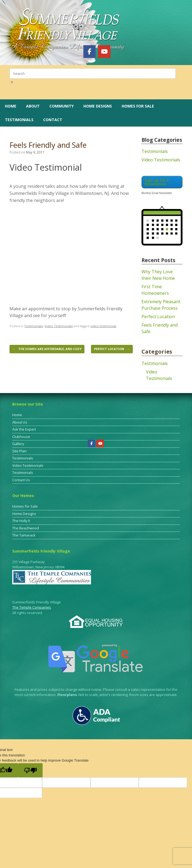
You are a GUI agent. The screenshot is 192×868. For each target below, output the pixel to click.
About (33, 106)
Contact (53, 120)
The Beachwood (26, 528)
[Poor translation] (30, 770)
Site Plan (19, 451)
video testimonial (103, 326)
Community (62, 106)
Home (11, 106)
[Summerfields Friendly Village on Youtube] (104, 51)
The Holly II (21, 521)
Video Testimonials (59, 326)
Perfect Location (112, 349)
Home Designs (98, 106)
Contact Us (21, 480)
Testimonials (19, 120)
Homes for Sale (138, 106)
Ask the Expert (24, 429)
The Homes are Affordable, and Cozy (47, 349)
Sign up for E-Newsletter (158, 182)
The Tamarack (24, 535)
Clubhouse (21, 437)
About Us (20, 422)
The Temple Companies (32, 607)
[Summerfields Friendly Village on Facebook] (89, 51)
